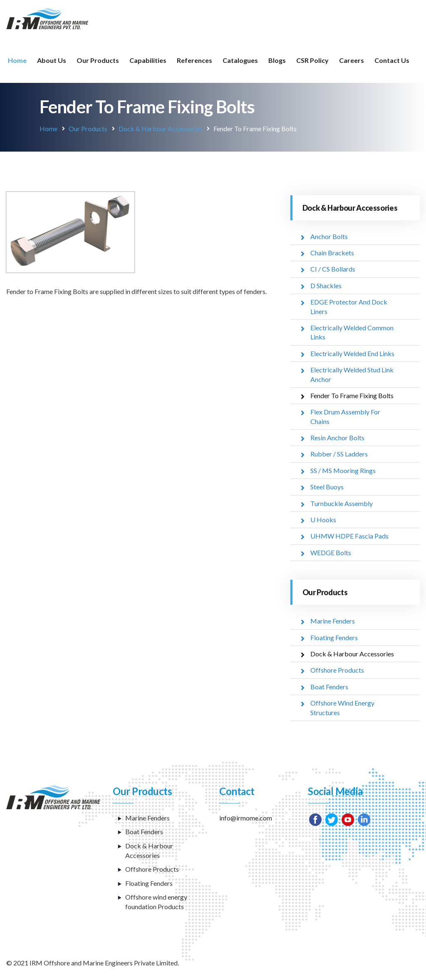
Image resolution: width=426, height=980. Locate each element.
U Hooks (323, 520)
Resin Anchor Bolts (337, 438)
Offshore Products (337, 670)
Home (17, 60)
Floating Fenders (334, 637)
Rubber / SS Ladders (339, 454)
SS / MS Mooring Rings (343, 470)
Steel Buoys (327, 487)
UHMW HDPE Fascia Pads (349, 536)
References (194, 60)
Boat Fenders (329, 687)
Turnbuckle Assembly (342, 503)
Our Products (98, 60)
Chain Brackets (332, 253)
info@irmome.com (246, 818)
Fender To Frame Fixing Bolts (352, 395)
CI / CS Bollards (333, 269)
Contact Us (392, 60)
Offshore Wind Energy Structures (342, 707)
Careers (352, 60)
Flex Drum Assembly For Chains (345, 416)
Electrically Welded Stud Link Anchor (352, 374)
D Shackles (326, 286)
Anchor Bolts (329, 236)
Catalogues (240, 60)
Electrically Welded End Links (352, 353)
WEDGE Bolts (331, 552)
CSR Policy (312, 60)
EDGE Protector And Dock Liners (349, 306)
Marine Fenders (333, 621)
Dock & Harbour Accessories (160, 128)
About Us (52, 60)
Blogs (277, 60)
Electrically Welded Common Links (352, 332)
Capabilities (148, 60)
